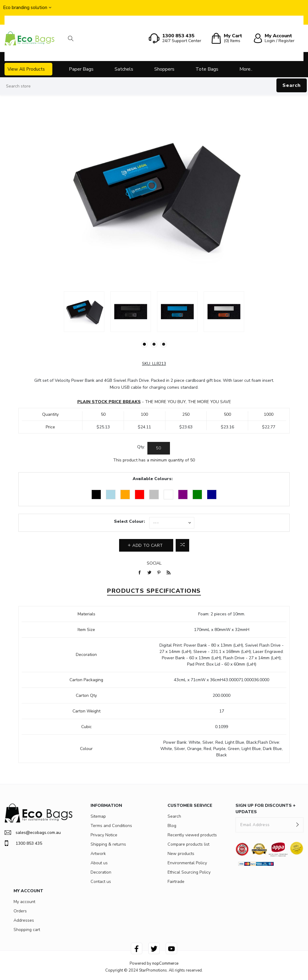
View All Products (26, 69)
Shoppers (164, 69)
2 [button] (154, 344)
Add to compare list (182, 545)
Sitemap (98, 816)
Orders (20, 911)
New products (181, 854)
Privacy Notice (104, 835)
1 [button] (144, 344)
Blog (172, 826)
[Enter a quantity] (159, 448)
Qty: (141, 447)
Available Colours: (153, 479)
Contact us (101, 882)
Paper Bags (81, 69)
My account (24, 902)
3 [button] (164, 344)
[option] (84, 312)
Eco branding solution (25, 8)
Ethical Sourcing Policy (189, 872)
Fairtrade (176, 882)
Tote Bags (207, 69)
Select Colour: (129, 521)
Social (154, 563)
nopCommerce (165, 963)
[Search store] (154, 86)
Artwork (98, 854)
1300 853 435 (23, 843)
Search (292, 85)
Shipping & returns (108, 844)
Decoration (101, 872)
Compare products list (188, 844)
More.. (246, 69)
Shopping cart (27, 930)
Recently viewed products (192, 835)
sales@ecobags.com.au (33, 833)
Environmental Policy (187, 863)
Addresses (24, 920)
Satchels (124, 69)
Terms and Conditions (111, 826)
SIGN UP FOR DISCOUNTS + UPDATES (266, 809)
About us (99, 863)
